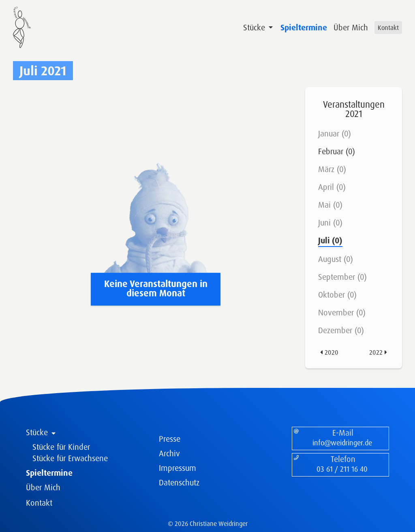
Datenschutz (179, 482)
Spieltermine (304, 27)
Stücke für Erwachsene (70, 458)
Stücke (259, 27)
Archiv (169, 453)
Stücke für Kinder (61, 447)
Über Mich (351, 27)
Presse (170, 439)
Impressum (178, 468)
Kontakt (388, 28)
